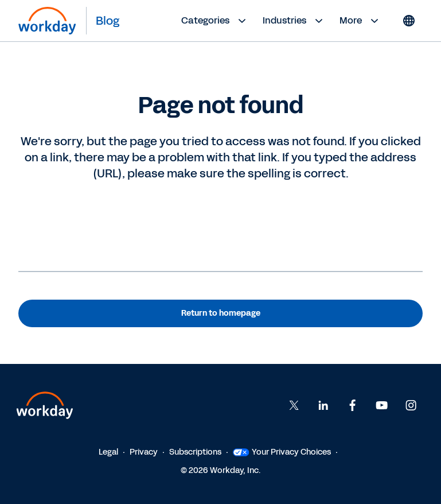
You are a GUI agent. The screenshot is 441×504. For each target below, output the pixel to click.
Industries (294, 21)
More (360, 21)
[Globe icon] (409, 21)
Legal (108, 452)
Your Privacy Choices (282, 452)
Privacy (144, 452)
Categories (215, 21)
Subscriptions (195, 452)
